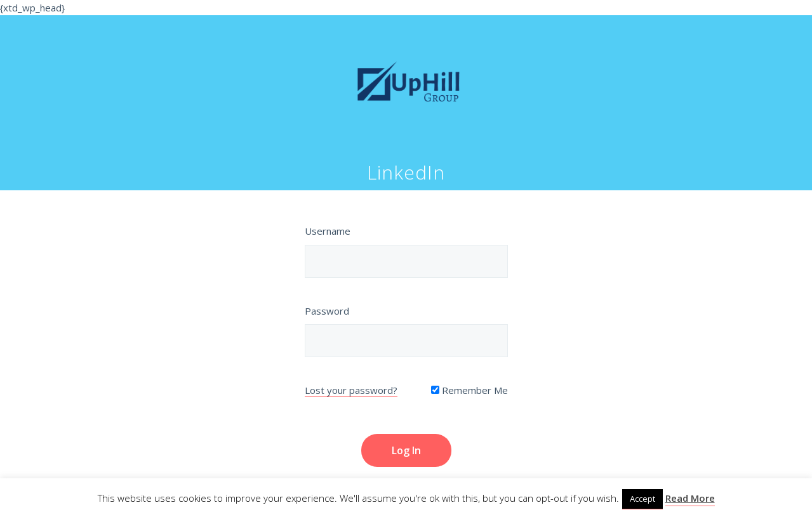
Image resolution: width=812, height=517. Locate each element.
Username (328, 231)
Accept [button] (642, 499)
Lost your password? (351, 390)
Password (327, 311)
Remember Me (469, 390)
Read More (690, 498)
